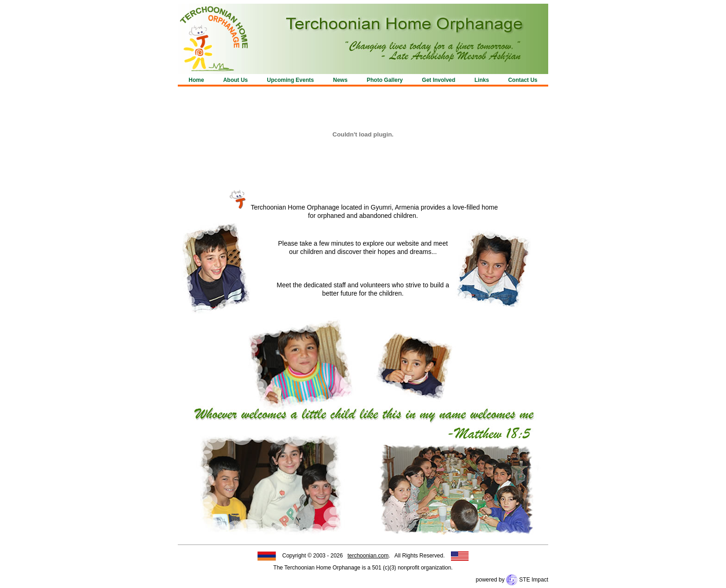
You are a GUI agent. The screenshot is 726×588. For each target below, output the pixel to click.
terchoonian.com (368, 556)
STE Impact (527, 580)
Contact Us (523, 80)
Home (196, 80)
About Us (235, 80)
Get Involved (438, 80)
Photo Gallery (385, 80)
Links (482, 80)
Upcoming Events (291, 80)
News (340, 80)
